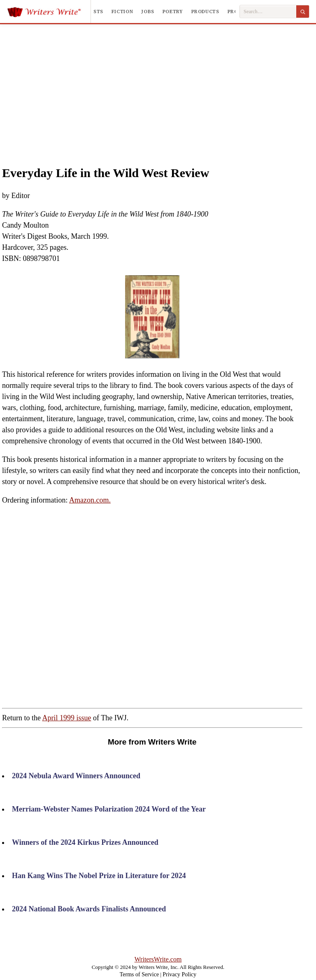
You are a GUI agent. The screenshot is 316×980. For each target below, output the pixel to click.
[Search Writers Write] (268, 12)
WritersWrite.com (158, 959)
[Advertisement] (170, 86)
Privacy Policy (179, 974)
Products (205, 12)
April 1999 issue (67, 718)
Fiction (122, 12)
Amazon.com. (90, 500)
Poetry (173, 12)
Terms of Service (139, 974)
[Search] (303, 12)
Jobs (148, 12)
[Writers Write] (49, 12)
